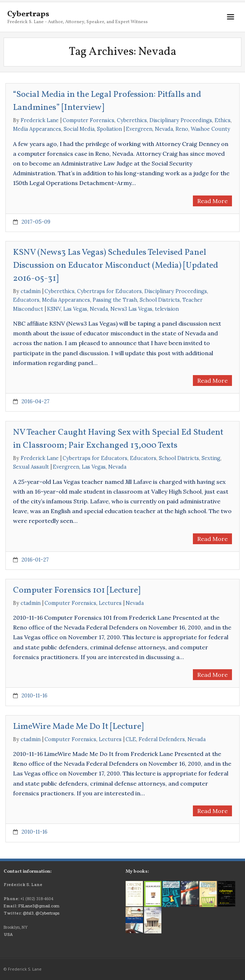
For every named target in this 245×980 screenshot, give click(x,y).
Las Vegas (75, 309)
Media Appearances (37, 129)
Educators (26, 300)
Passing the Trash (115, 300)
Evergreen (139, 129)
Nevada (164, 129)
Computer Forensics (88, 120)
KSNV (54, 309)
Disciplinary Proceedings (181, 120)
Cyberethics (132, 120)
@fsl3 (28, 913)
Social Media (79, 129)
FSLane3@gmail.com (39, 906)
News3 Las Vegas (131, 309)
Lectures (110, 603)
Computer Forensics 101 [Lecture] (77, 590)
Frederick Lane (40, 120)
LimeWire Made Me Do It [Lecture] (78, 727)
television (167, 309)
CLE (131, 739)
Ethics (223, 120)
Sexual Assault (31, 467)
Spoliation (109, 129)
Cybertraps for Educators (109, 291)
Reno (182, 129)
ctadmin (31, 291)
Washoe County (210, 129)
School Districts (160, 300)
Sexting (211, 458)
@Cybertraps (47, 913)
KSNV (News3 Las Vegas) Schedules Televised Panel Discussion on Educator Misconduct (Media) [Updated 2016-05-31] (116, 266)
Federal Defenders (162, 739)
